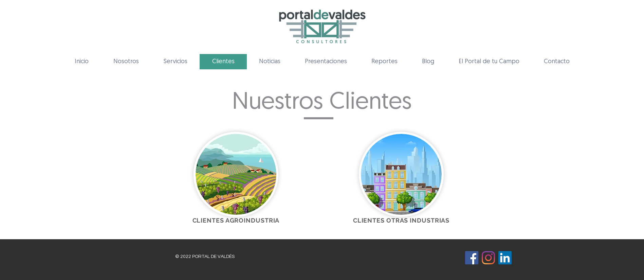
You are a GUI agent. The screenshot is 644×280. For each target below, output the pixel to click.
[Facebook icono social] (472, 258)
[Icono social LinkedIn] (505, 258)
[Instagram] (488, 258)
